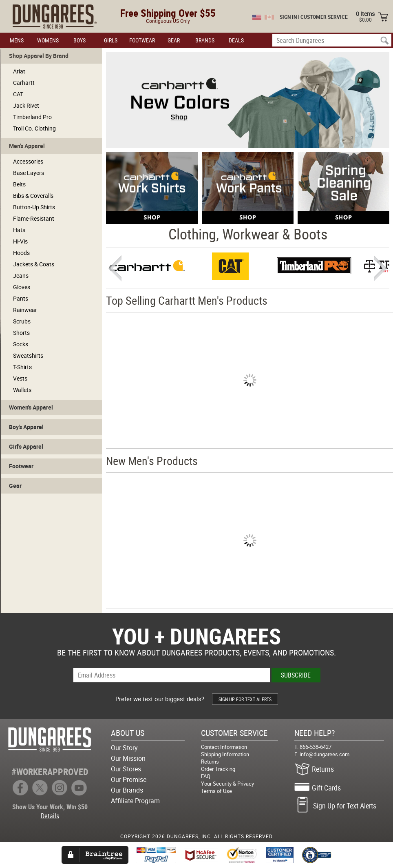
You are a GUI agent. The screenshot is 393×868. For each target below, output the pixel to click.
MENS (17, 40)
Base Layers (29, 173)
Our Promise (129, 779)
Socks (21, 344)
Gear (15, 486)
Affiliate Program (135, 801)
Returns (210, 762)
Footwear (21, 466)
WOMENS (48, 40)
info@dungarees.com (325, 754)
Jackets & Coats (34, 264)
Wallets (22, 390)
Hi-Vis (20, 241)
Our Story (124, 748)
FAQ (206, 776)
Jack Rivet (26, 105)
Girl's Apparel (26, 446)
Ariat (19, 71)
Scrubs (22, 321)
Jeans (21, 276)
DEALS (236, 40)
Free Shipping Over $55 (168, 13)
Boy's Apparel (26, 427)
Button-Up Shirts (34, 207)
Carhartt (24, 83)
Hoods (21, 253)
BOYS (79, 40)
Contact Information (224, 747)
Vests (20, 378)
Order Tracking (218, 769)
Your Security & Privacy (227, 784)
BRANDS (205, 40)
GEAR (174, 40)
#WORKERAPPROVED (50, 772)
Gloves (22, 287)
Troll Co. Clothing (34, 128)
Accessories (28, 161)
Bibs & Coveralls (33, 196)
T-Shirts (22, 367)
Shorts (21, 333)
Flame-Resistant (34, 218)
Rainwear (25, 310)
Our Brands (127, 790)
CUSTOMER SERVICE (324, 17)
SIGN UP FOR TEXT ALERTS (245, 699)
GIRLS (111, 40)
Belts (19, 184)
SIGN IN (288, 17)
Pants (21, 298)
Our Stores (126, 769)
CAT (18, 94)
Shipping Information (225, 754)
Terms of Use (216, 791)
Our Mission (128, 758)
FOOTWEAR (142, 40)
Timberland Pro (32, 117)
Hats (19, 230)
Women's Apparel (31, 407)
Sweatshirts (28, 355)
